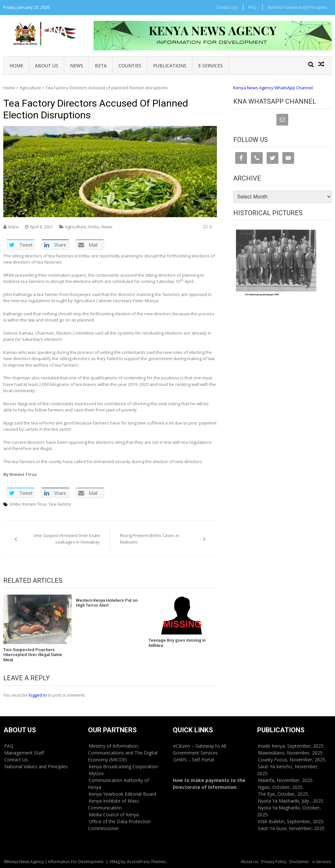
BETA (101, 66)
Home (16, 66)
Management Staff (24, 753)
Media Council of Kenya (114, 815)
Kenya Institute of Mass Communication (114, 804)
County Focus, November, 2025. (292, 760)
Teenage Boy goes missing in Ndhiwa (177, 643)
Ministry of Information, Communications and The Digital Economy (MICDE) (123, 753)
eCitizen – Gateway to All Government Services (199, 749)
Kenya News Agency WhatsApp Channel (273, 88)
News (77, 66)
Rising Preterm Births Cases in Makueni (150, 539)
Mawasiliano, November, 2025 (290, 753)
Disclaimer (299, 862)
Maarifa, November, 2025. (286, 780)
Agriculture (30, 88)
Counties (130, 66)
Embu (94, 227)
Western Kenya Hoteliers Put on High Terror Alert (107, 603)
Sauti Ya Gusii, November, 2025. (292, 828)
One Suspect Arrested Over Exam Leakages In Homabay (67, 539)
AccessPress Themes (146, 862)
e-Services (211, 66)
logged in (38, 695)
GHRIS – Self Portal (194, 760)
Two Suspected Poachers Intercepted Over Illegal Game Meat (33, 655)
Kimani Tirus (35, 504)
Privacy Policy (274, 862)
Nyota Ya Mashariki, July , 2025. (291, 801)
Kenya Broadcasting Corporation (123, 766)
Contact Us (227, 7)
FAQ (252, 7)
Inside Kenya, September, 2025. (291, 746)
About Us (47, 66)
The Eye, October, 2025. (283, 794)
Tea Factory (60, 504)
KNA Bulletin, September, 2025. (291, 821)
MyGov (96, 773)
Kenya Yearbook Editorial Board (122, 794)
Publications (170, 66)
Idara (13, 227)
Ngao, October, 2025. (281, 787)
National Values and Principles (297, 7)
